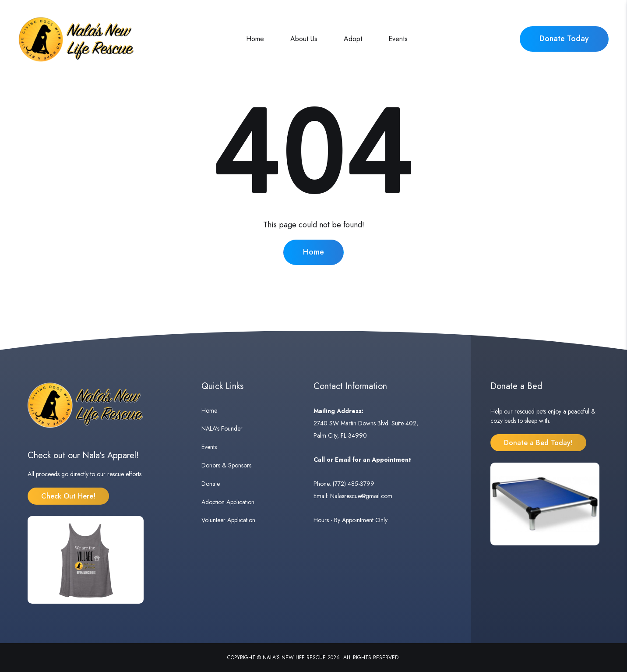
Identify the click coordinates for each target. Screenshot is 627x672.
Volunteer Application (228, 520)
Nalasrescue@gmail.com (361, 496)
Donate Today (564, 39)
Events (398, 39)
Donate (211, 484)
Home (255, 39)
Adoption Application (228, 502)
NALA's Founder (222, 428)
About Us (304, 39)
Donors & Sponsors (226, 465)
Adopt (353, 39)
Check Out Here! (68, 496)
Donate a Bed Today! (538, 443)
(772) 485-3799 (354, 484)
